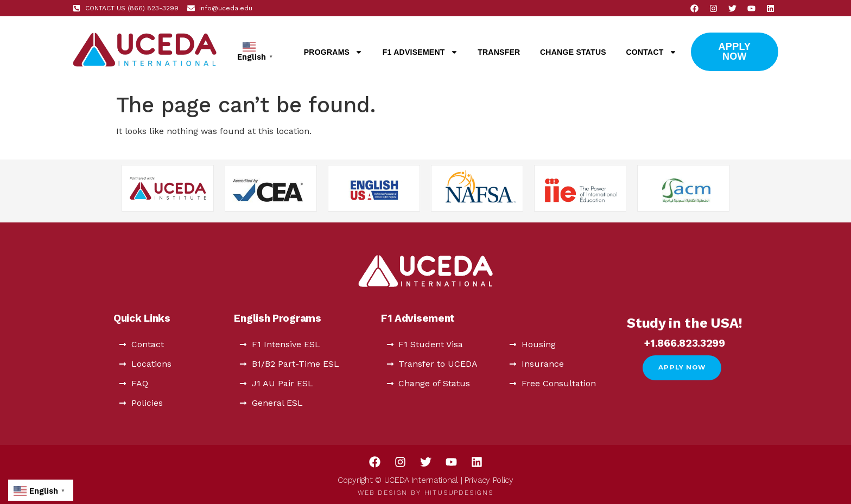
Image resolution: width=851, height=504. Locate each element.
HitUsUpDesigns (459, 493)
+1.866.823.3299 (685, 343)
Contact (651, 52)
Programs (334, 52)
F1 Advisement (420, 52)
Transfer (499, 52)
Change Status (573, 52)
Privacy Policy (489, 480)
